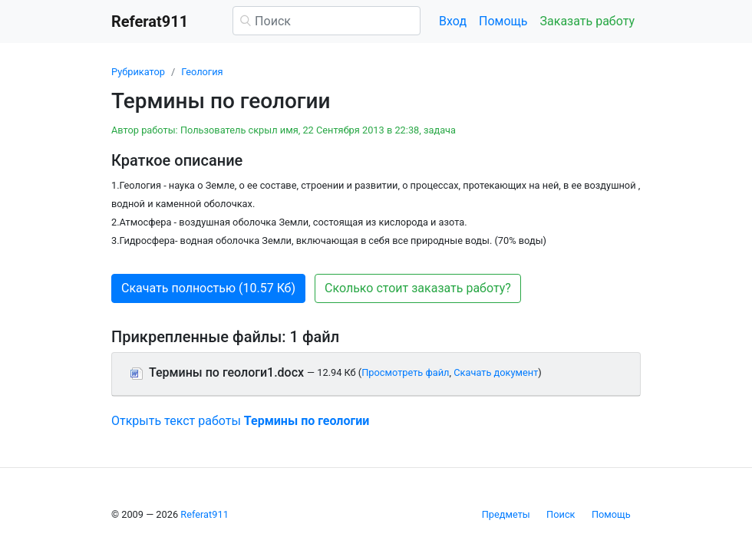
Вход (453, 21)
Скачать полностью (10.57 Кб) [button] (208, 288)
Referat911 (204, 514)
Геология (202, 72)
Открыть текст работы (240, 421)
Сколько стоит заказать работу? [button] (418, 288)
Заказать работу (587, 21)
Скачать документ (496, 372)
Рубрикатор (138, 72)
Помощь (503, 21)
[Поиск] (327, 21)
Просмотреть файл (405, 372)
